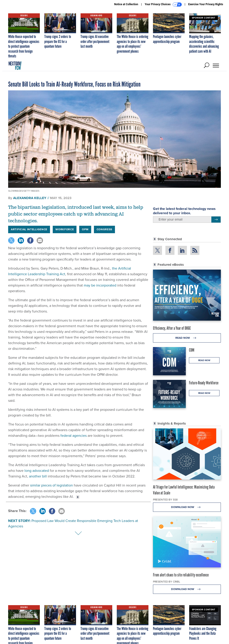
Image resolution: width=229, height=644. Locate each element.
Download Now (187, 507)
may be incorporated (100, 285)
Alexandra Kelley (30, 198)
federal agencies (74, 436)
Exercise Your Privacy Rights (206, 4)
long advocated (37, 471)
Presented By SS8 (165, 500)
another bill (38, 476)
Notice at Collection (126, 4)
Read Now (187, 338)
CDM (192, 350)
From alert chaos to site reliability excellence (181, 575)
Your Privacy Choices (163, 5)
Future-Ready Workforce (204, 383)
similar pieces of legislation (51, 485)
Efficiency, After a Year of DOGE (172, 328)
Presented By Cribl (167, 582)
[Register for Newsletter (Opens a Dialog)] (216, 220)
